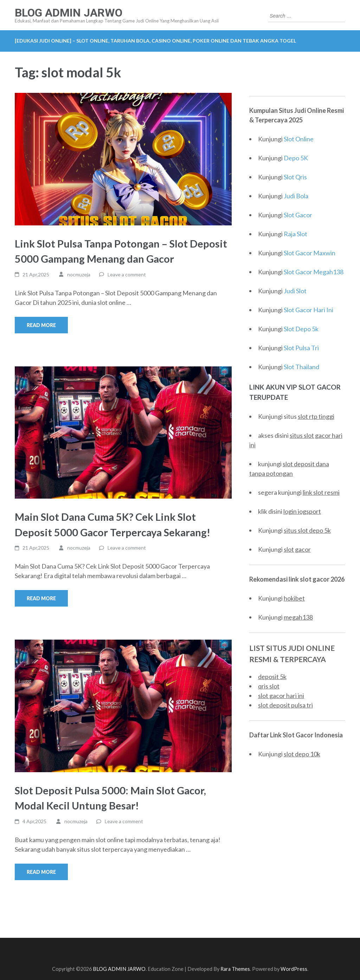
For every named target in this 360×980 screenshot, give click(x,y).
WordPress (294, 969)
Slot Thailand (301, 367)
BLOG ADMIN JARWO (69, 13)
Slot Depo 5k (301, 329)
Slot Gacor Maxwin (310, 253)
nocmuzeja (79, 274)
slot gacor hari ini (281, 696)
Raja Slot (295, 234)
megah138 (298, 617)
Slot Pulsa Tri (301, 348)
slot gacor (297, 549)
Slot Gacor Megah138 (314, 272)
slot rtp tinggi (316, 416)
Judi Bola (296, 196)
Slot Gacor (298, 215)
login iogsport (302, 511)
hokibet (294, 598)
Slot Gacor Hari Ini (308, 310)
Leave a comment (127, 274)
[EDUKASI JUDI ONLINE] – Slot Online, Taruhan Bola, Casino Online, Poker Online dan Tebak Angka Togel (155, 41)
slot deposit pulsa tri (285, 705)
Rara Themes (235, 969)
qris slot (269, 686)
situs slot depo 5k (307, 530)
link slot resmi (321, 492)
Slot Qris (295, 177)
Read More (41, 325)
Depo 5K (296, 158)
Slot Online (299, 139)
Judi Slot (295, 291)
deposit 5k (272, 677)
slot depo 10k (302, 754)
